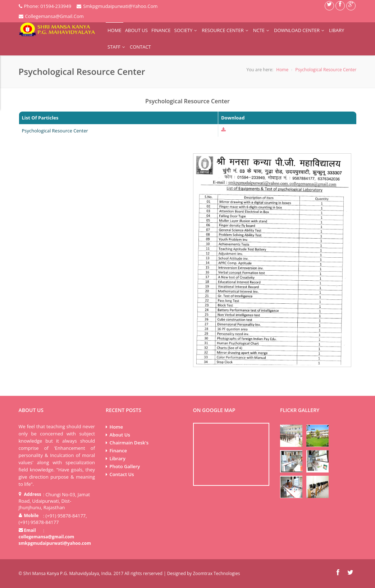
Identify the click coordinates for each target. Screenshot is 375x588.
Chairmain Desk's (129, 443)
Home (115, 30)
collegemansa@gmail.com (47, 537)
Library (117, 458)
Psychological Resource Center (326, 70)
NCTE (262, 30)
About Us (136, 30)
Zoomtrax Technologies (216, 573)
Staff (117, 47)
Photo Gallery (125, 466)
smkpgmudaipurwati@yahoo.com (55, 543)
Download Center (300, 30)
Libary (337, 30)
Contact (140, 47)
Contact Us (122, 474)
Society (186, 30)
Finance (161, 30)
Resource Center (225, 30)
